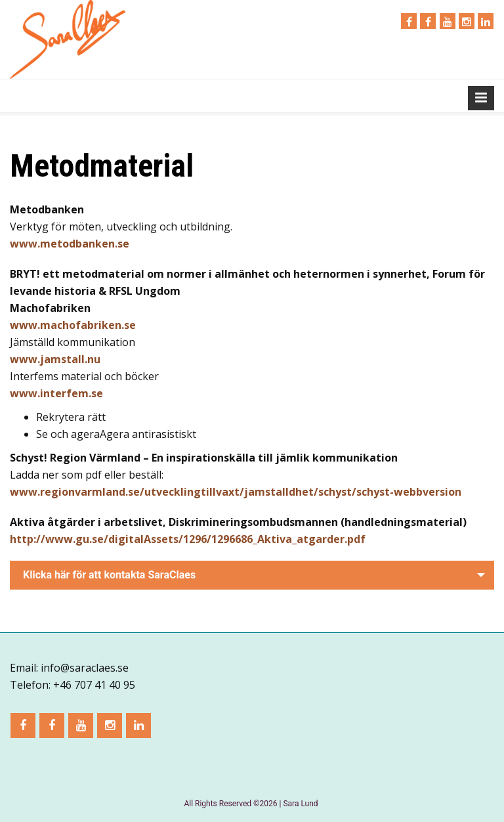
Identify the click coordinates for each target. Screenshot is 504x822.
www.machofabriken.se (73, 325)
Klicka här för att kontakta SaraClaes (109, 575)
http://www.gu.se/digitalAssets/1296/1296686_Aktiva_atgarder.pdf (188, 539)
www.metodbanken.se (70, 244)
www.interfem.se (56, 393)
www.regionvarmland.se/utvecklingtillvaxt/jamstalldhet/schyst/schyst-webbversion (236, 492)
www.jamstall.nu (55, 359)
